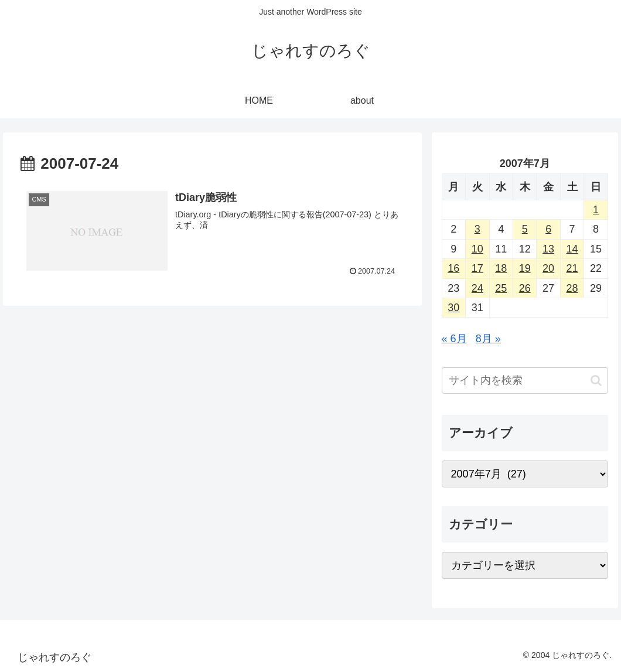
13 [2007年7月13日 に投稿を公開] (548, 249)
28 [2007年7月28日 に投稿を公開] (572, 288)
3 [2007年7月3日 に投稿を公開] (477, 229)
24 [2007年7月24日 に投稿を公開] (477, 288)
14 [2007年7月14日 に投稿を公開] (572, 249)
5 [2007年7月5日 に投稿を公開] (525, 229)
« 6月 (454, 339)
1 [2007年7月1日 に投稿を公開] (596, 210)
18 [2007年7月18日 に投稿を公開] (501, 268)
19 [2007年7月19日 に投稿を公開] (525, 268)
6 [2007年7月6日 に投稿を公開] (548, 229)
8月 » (488, 339)
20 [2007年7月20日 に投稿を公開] (548, 268)
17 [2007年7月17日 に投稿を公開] (477, 268)
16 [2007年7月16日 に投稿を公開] (453, 268)
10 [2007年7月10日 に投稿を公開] (477, 249)
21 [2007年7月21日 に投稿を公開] (572, 268)
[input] (525, 381)
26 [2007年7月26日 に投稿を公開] (525, 288)
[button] (596, 381)
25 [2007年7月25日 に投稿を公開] (501, 288)
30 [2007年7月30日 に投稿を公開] (453, 308)
